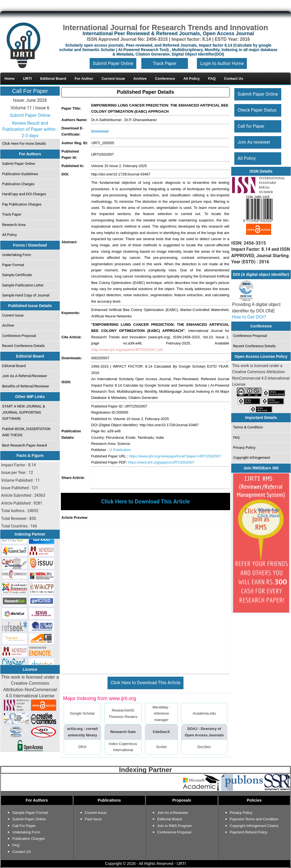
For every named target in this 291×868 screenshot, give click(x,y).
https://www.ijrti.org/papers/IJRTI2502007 (161, 462)
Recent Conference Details (24, 346)
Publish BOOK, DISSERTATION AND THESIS (26, 432)
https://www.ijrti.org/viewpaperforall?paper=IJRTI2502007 (175, 456)
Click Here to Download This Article (145, 683)
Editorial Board (14, 366)
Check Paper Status (257, 110)
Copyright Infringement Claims (254, 826)
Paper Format (13, 265)
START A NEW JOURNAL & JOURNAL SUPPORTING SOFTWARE (24, 413)
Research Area (14, 225)
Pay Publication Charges (22, 204)
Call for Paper (251, 126)
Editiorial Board (170, 819)
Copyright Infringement (252, 458)
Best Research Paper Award (25, 445)
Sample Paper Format (30, 813)
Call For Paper (30, 91)
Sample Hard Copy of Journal (26, 295)
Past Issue (93, 819)
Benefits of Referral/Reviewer (26, 386)
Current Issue (13, 315)
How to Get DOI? (249, 317)
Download (100, 131)
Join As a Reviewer (173, 813)
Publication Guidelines (20, 174)
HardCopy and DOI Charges (24, 194)
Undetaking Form (26, 832)
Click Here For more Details (24, 144)
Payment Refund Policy (249, 832)
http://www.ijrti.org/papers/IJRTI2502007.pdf (127, 350)
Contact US (22, 852)
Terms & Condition (248, 427)
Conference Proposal (19, 336)
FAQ (236, 437)
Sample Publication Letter (23, 285)
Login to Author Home (222, 63)
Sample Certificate (17, 275)
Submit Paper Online (113, 63)
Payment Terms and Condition (254, 819)
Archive (8, 325)
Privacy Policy (244, 448)
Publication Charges (18, 184)
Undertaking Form (17, 255)
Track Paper (165, 63)
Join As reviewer (254, 142)
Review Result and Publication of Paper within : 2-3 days (30, 129)
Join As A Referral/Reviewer (25, 376)
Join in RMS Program (175, 826)
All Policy (10, 235)
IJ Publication (120, 450)
